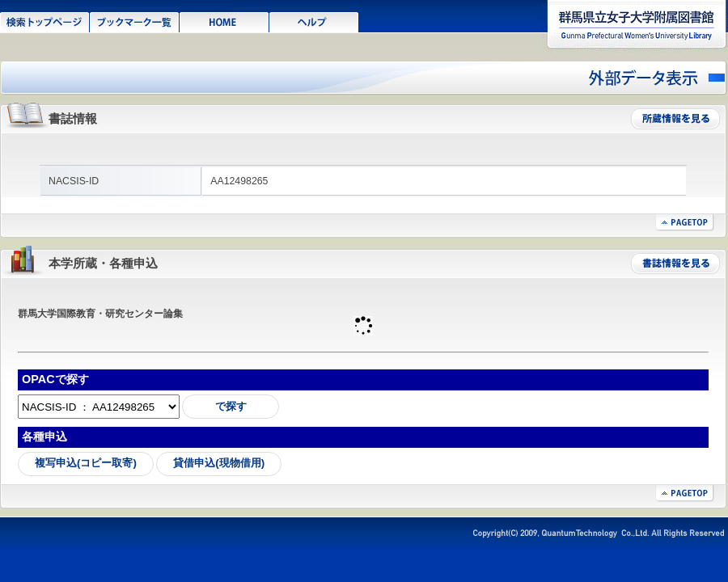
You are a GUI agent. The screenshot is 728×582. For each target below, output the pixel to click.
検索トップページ (45, 21)
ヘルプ (314, 21)
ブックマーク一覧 (135, 21)
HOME (224, 21)
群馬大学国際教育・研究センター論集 (100, 314)
